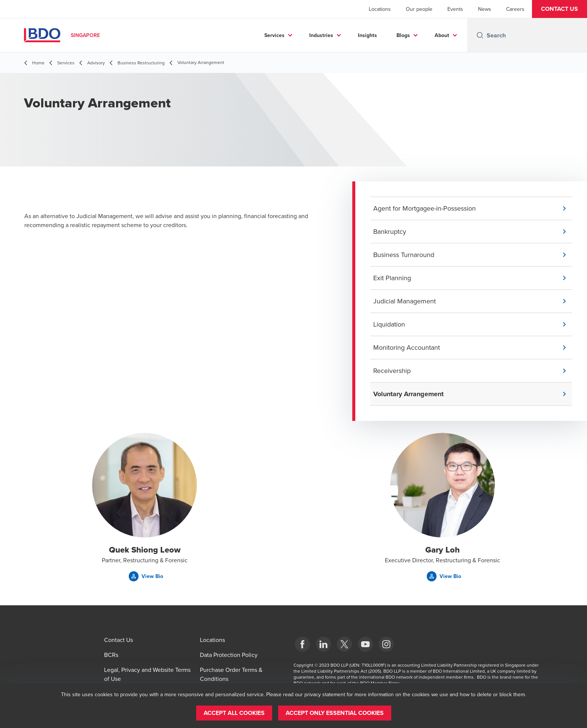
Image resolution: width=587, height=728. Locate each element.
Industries (321, 35)
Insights (367, 35)
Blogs (403, 35)
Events (455, 9)
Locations (380, 9)
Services (274, 35)
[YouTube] (365, 644)
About (442, 35)
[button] (559, 9)
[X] (344, 644)
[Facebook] (302, 644)
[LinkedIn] (323, 644)
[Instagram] (386, 644)
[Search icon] (480, 35)
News (485, 9)
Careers (515, 9)
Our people (419, 9)
